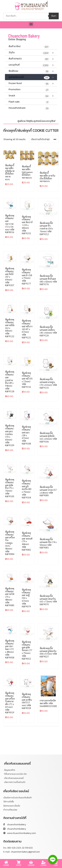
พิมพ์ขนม (33, 71)
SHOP (19, 865)
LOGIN (43, 865)
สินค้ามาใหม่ (29, 46)
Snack (33, 96)
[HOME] (6, 862)
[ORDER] (31, 862)
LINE (56, 865)
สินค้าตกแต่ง (33, 59)
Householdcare (29, 108)
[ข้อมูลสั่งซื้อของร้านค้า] (44, 139)
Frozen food (33, 83)
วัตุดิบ (33, 52)
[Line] (53, 859)
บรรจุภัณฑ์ (33, 65)
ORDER (31, 865)
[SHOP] (19, 862)
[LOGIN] (43, 862)
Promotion (29, 89)
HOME (6, 865)
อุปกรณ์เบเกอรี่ (33, 77)
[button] (31, 24)
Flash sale (29, 102)
